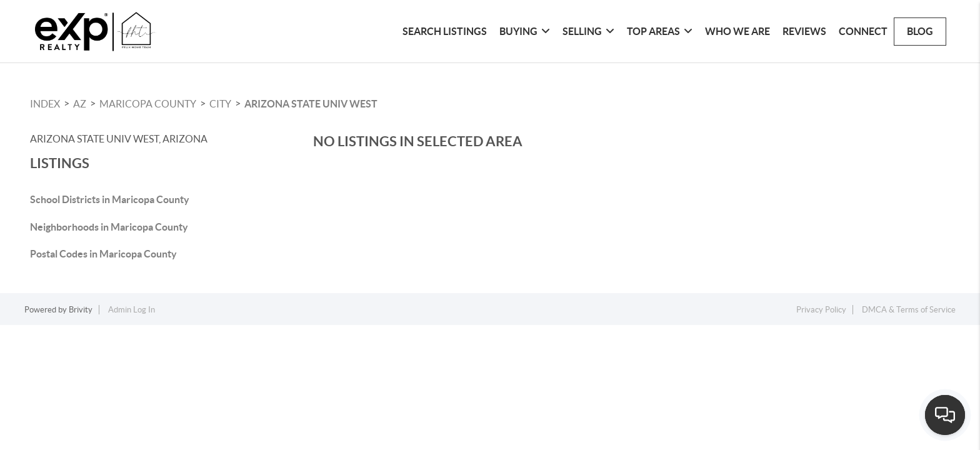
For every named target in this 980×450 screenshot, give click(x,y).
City (220, 104)
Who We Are (737, 31)
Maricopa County (148, 104)
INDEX (45, 104)
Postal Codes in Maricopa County (103, 254)
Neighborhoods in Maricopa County (109, 227)
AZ (80, 104)
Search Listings (445, 31)
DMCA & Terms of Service (909, 310)
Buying (525, 31)
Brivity (81, 310)
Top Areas (660, 31)
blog (920, 31)
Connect (863, 31)
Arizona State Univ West (311, 104)
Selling (588, 31)
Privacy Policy (821, 310)
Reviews (804, 31)
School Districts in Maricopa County (110, 199)
